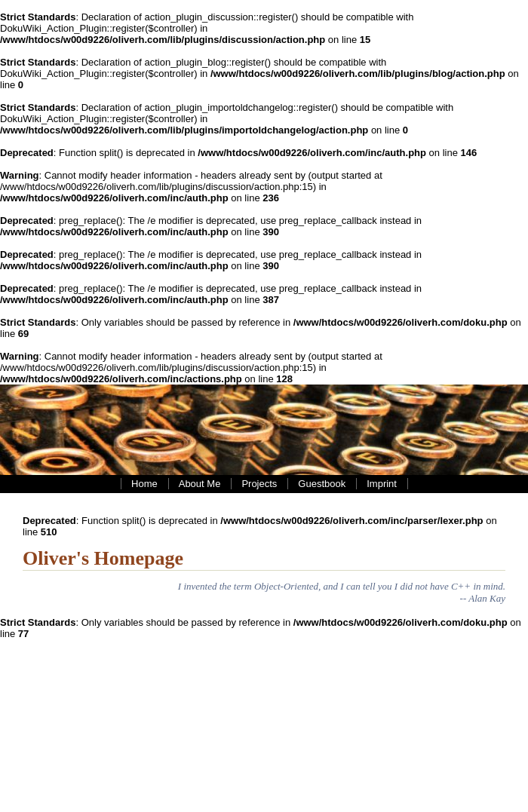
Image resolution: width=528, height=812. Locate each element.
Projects (259, 484)
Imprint (382, 484)
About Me (200, 484)
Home (144, 484)
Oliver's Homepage (103, 558)
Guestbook (322, 484)
